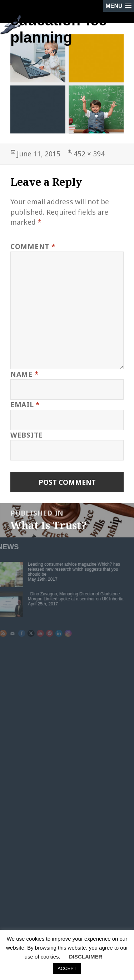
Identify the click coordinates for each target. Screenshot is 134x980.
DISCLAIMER (86, 957)
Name (24, 374)
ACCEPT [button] (67, 968)
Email (25, 404)
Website (26, 435)
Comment (33, 246)
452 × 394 (89, 154)
